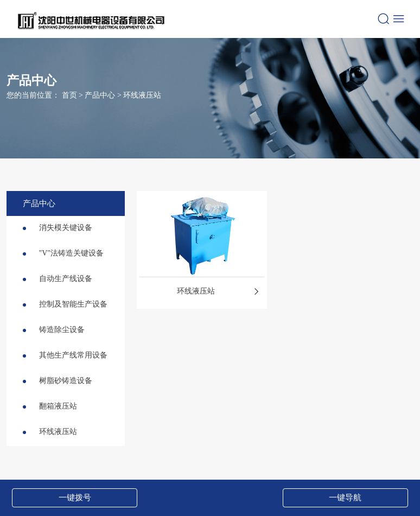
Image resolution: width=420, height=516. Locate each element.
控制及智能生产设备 (65, 304)
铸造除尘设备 (54, 330)
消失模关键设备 (58, 228)
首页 (69, 95)
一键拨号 (75, 498)
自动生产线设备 (58, 279)
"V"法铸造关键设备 (63, 253)
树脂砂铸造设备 (58, 381)
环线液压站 (142, 95)
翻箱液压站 (50, 406)
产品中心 (100, 95)
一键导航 (345, 498)
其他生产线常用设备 (65, 355)
